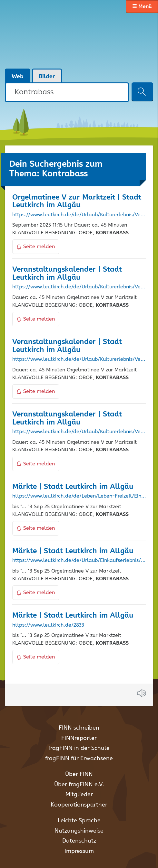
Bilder (47, 77)
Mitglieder (79, 795)
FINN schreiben (79, 728)
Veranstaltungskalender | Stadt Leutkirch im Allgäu (67, 274)
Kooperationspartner (79, 805)
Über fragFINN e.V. (79, 785)
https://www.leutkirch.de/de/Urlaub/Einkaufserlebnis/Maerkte (79, 561)
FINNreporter (79, 738)
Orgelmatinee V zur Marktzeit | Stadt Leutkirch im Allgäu (77, 201)
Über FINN (79, 774)
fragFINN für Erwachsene (79, 759)
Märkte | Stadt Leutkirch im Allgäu (73, 487)
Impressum (79, 851)
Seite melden (36, 247)
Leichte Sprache (79, 821)
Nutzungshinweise (79, 831)
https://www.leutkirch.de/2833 (48, 625)
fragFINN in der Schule (79, 748)
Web (18, 77)
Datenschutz (79, 841)
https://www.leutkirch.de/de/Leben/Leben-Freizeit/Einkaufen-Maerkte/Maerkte (79, 496)
